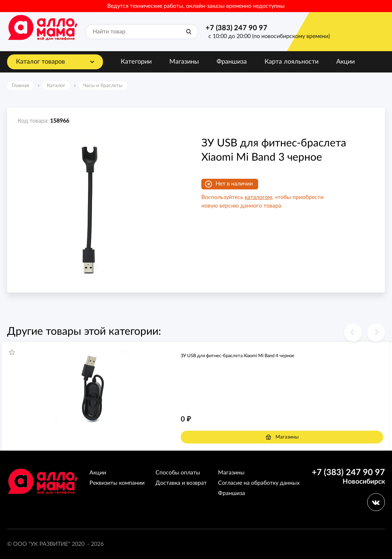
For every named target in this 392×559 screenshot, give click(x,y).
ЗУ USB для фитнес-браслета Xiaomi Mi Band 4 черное (238, 356)
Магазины (184, 62)
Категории (136, 62)
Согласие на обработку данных (259, 483)
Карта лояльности (292, 62)
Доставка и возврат (181, 483)
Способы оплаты (178, 473)
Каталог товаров (40, 62)
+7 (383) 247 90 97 (236, 28)
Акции (345, 62)
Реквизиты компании (117, 483)
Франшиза (232, 62)
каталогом (258, 197)
